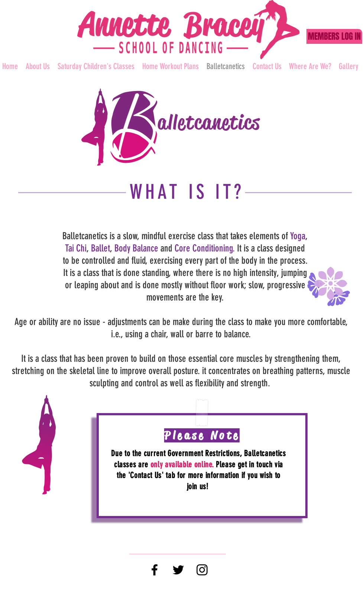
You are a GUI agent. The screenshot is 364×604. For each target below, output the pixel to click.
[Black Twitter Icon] (178, 570)
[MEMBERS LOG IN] (334, 36)
